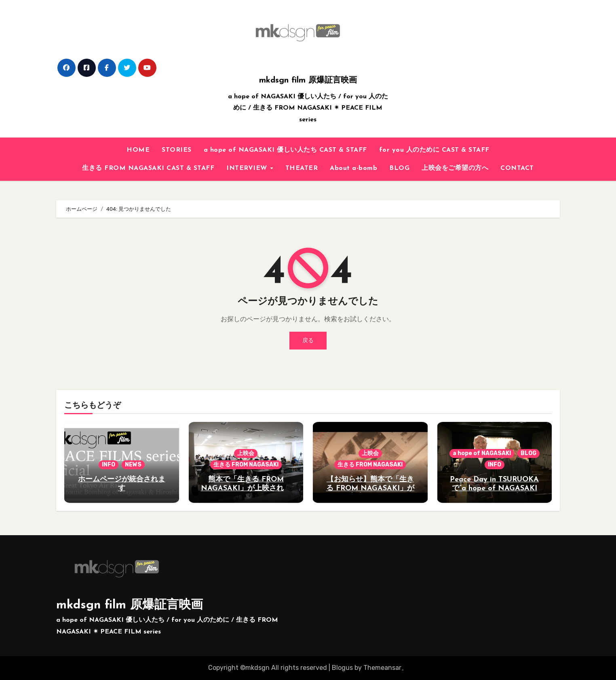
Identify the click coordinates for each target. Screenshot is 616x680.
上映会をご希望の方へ (455, 168)
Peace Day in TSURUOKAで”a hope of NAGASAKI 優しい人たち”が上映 (494, 488)
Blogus (342, 668)
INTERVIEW (248, 168)
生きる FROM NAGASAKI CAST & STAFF (148, 168)
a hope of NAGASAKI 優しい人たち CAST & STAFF (285, 150)
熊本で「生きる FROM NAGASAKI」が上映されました (246, 488)
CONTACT (517, 168)
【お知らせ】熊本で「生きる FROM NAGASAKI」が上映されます (370, 488)
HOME (138, 150)
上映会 (246, 453)
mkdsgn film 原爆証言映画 (308, 80)
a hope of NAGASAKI (482, 453)
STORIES (177, 150)
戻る (308, 340)
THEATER (302, 168)
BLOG (399, 168)
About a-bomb (353, 168)
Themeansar (382, 668)
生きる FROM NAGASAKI (246, 465)
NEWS (133, 465)
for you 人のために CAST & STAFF (434, 150)
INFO (109, 465)
